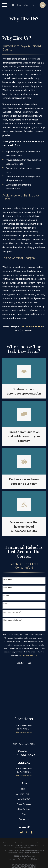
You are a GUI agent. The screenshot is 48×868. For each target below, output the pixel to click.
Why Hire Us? (24, 799)
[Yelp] (32, 832)
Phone (6, 596)
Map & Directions (24, 732)
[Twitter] (27, 832)
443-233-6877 (24, 755)
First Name (8, 579)
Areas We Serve (24, 804)
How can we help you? (13, 620)
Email (6, 604)
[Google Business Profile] (21, 832)
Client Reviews (24, 809)
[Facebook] (16, 832)
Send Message (24, 663)
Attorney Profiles (24, 794)
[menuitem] (12, 859)
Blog (24, 814)
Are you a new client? (12, 612)
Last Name (8, 587)
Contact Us (24, 819)
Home (24, 789)
